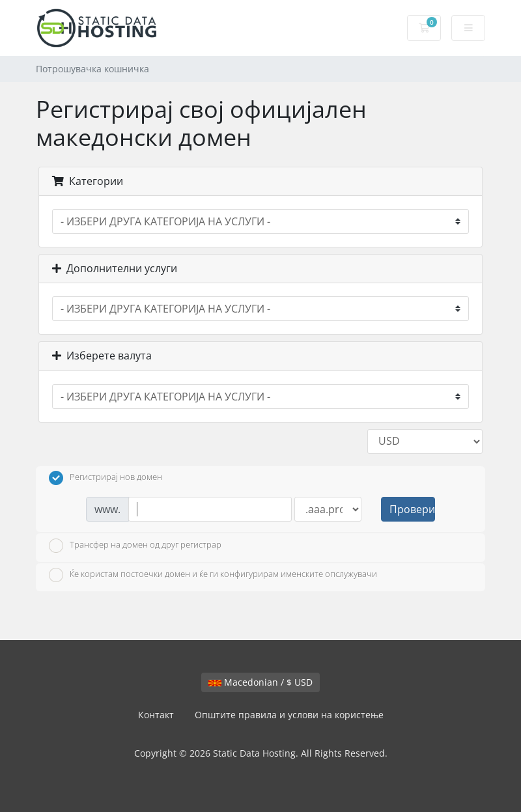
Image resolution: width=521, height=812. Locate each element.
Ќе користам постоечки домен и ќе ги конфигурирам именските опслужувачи (213, 575)
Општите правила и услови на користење (289, 715)
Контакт (156, 715)
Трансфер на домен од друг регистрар (135, 546)
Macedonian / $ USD (260, 682)
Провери (412, 509)
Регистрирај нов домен (106, 478)
